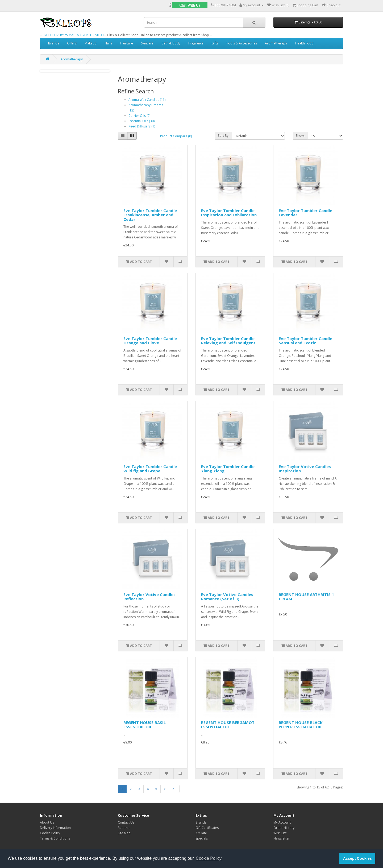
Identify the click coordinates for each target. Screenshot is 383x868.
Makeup (91, 43)
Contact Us (126, 822)
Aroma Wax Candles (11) (147, 100)
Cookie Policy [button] (209, 858)
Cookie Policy (50, 833)
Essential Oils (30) (141, 121)
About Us (47, 822)
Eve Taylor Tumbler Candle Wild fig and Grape (150, 469)
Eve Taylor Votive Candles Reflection (149, 597)
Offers (72, 43)
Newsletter (282, 838)
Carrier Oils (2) (139, 116)
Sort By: (224, 136)
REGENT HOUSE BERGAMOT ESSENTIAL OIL (228, 725)
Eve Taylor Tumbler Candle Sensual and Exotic (305, 341)
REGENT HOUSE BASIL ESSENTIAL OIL (145, 725)
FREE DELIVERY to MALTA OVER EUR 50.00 (73, 35)
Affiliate (201, 833)
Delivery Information (55, 828)
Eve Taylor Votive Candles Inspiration (305, 469)
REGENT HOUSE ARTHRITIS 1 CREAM (306, 597)
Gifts (215, 43)
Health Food (304, 43)
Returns (124, 828)
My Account (282, 822)
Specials (202, 838)
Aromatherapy (276, 43)
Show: (300, 136)
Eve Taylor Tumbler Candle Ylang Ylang (228, 469)
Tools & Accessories (242, 43)
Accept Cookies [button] (357, 858)
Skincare (147, 43)
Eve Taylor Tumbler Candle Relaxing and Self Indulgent (228, 341)
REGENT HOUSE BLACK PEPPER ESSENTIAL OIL (301, 725)
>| (174, 789)
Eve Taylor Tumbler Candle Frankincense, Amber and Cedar (150, 215)
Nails (108, 43)
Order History (284, 828)
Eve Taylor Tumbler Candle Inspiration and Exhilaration (229, 213)
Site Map (124, 833)
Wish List (280, 833)
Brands (54, 43)
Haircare (126, 43)
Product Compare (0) (176, 136)
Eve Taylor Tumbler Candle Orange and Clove (150, 341)
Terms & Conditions (55, 838)
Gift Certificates (207, 828)
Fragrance (196, 43)
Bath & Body (171, 43)
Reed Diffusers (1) (142, 126)
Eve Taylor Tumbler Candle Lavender (305, 213)
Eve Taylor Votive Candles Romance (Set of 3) (227, 597)
